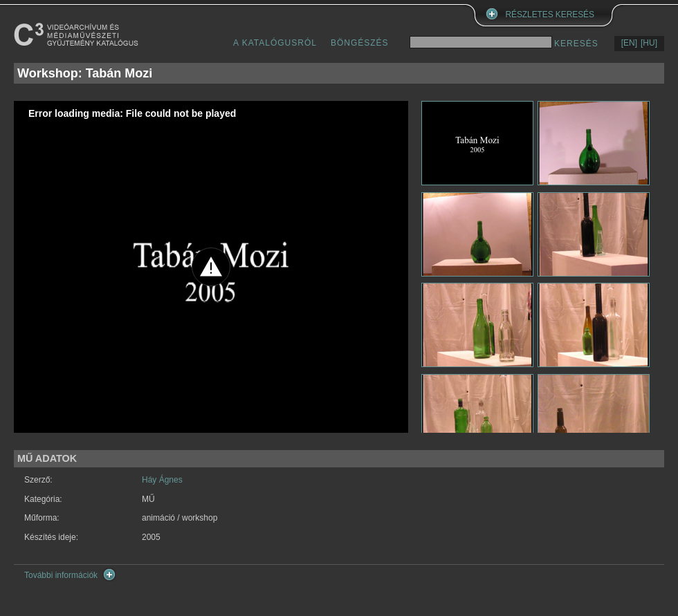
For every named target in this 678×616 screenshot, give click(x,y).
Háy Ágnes (162, 480)
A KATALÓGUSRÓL (275, 43)
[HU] (649, 43)
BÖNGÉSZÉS (360, 43)
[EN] (629, 43)
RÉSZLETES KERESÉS (550, 15)
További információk (61, 575)
